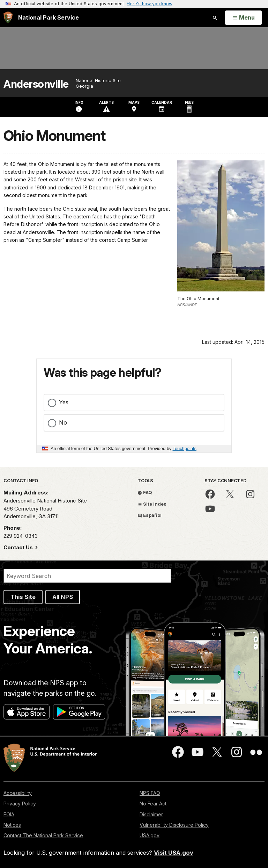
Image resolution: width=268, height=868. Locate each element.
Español (150, 515)
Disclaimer (151, 814)
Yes (64, 402)
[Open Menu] (243, 18)
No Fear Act (153, 804)
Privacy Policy (20, 804)
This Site (23, 597)
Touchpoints (185, 449)
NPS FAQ (150, 793)
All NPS (63, 597)
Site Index (152, 504)
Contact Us (19, 547)
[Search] (87, 576)
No (63, 422)
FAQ (145, 492)
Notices (12, 825)
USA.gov (150, 835)
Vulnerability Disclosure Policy (174, 825)
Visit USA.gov (174, 853)
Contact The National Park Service (43, 835)
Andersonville (36, 84)
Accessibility (18, 793)
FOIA (9, 814)
